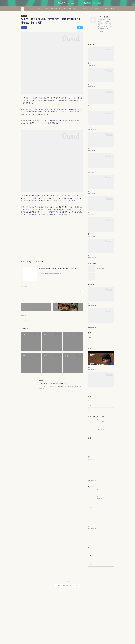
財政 (76, 9)
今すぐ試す (87, 3)
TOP (54, 9)
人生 (94, 9)
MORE (111, 9)
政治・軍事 (69, 9)
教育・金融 (87, 9)
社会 (106, 9)
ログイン (97, 3)
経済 (81, 9)
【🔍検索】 (61, 9)
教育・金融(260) (25, 286)
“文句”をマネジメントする (95, 614)
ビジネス (100, 9)
